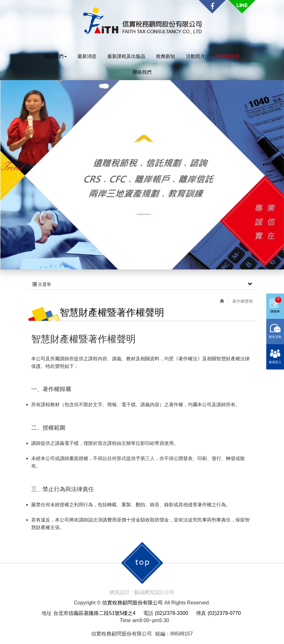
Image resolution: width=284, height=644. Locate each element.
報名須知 (275, 337)
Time (125, 620)
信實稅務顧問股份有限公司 (142, 21)
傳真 (201, 613)
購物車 (276, 305)
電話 (148, 613)
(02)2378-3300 (171, 613)
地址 (47, 613)
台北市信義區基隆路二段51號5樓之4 (94, 613)
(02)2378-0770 (224, 613)
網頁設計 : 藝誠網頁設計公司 (142, 592)
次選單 (142, 284)
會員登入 (275, 362)
